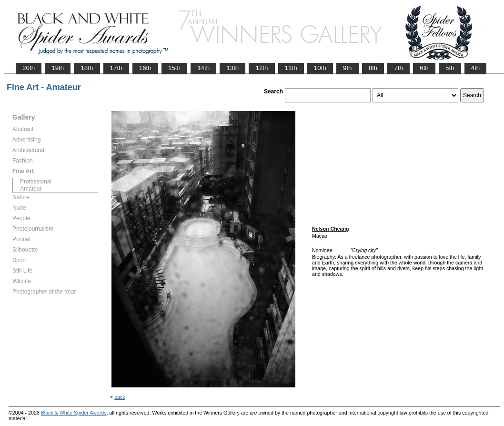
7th (398, 68)
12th (262, 68)
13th (232, 68)
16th (145, 68)
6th (424, 68)
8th (373, 68)
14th (203, 68)
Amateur (31, 189)
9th (348, 68)
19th (58, 68)
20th (29, 68)
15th (174, 68)
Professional (36, 182)
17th (116, 68)
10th (320, 68)
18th (87, 68)
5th (450, 68)
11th (291, 68)
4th (476, 68)
